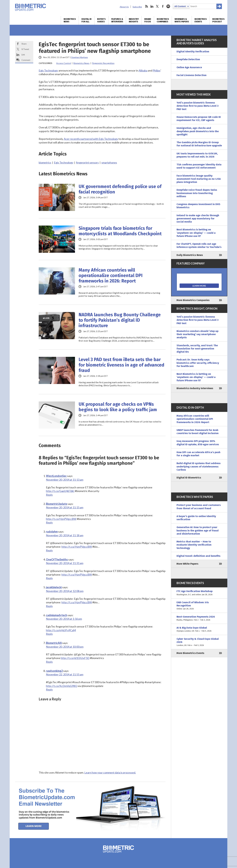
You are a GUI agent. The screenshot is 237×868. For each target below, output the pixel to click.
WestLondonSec (56, 476)
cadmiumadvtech (57, 615)
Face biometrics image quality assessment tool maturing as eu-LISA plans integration (199, 179)
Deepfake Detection (188, 59)
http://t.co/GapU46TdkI (60, 491)
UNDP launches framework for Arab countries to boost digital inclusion (198, 432)
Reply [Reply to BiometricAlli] (49, 662)
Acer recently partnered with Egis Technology (91, 139)
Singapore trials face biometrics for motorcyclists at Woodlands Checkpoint (120, 231)
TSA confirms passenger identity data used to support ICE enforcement (199, 166)
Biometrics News (70, 20)
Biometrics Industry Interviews (195, 388)
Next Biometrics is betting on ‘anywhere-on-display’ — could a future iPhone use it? (196, 233)
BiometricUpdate (57, 504)
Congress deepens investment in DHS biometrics (198, 206)
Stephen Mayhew (80, 57)
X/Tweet (25, 49)
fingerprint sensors (87, 162)
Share (24, 44)
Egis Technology (48, 70)
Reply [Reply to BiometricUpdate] (49, 522)
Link (23, 55)
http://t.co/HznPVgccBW (61, 519)
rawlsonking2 (54, 671)
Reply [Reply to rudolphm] (49, 550)
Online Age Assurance (189, 67)
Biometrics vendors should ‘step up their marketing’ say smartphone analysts (197, 334)
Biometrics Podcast (218, 20)
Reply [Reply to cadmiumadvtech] (49, 634)
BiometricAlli (54, 643)
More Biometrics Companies (193, 300)
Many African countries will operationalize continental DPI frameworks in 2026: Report (111, 276)
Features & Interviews (117, 20)
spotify (168, 6)
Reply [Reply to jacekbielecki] (49, 606)
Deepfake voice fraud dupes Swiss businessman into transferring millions (197, 193)
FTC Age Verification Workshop (199, 593)
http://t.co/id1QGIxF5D (75, 658)
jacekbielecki (54, 587)
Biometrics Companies (163, 20)
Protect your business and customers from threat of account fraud (199, 507)
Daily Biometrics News (190, 255)
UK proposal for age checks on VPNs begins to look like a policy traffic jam (118, 407)
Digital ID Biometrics (189, 478)
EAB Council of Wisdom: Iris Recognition (199, 606)
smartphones (109, 162)
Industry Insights (134, 20)
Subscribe (137, 7)
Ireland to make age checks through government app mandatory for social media (198, 219)
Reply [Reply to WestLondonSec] (49, 495)
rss (146, 6)
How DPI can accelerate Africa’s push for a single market (198, 454)
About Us (124, 7)
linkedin (152, 6)
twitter (157, 6)
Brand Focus (148, 20)
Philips (157, 70)
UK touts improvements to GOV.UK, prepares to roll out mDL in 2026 (197, 155)
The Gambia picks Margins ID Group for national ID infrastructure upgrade (199, 144)
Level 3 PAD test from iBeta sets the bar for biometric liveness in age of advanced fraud (121, 365)
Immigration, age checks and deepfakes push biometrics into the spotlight (198, 131)
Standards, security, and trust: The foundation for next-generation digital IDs (197, 349)
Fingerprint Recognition (103, 63)
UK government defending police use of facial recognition (120, 189)
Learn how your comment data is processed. (110, 772)
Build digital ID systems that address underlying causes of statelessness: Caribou (199, 467)
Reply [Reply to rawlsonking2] (49, 690)
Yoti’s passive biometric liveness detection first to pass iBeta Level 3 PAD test (197, 106)
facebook (163, 6)
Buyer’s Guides (101, 20)
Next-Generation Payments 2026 (199, 618)
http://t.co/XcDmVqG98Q (62, 686)
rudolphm (52, 532)
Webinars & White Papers (182, 20)
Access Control (64, 63)
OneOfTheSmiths (57, 559)
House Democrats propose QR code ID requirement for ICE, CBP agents (199, 119)
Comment (26, 60)
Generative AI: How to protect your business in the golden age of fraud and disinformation (198, 530)
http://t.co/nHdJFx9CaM (61, 630)
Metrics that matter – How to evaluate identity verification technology (194, 545)
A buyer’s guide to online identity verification (196, 518)
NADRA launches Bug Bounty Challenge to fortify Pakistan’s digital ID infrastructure (120, 320)
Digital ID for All (87, 20)
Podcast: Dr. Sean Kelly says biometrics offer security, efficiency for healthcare (198, 363)
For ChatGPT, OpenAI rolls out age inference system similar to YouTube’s (199, 245)
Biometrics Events (201, 20)
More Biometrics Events (190, 653)
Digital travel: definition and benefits (198, 556)
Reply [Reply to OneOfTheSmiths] (49, 578)
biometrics (45, 162)
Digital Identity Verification (193, 52)
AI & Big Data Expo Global (199, 629)
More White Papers (187, 564)
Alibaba (143, 70)
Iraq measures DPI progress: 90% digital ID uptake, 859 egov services (198, 443)
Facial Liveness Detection (192, 75)
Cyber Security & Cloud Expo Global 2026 (199, 642)
